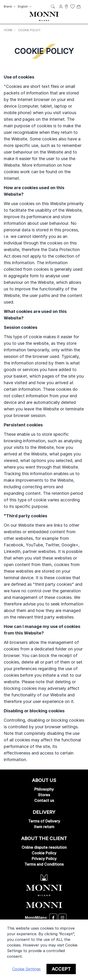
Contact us (44, 800)
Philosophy (44, 789)
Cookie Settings (26, 969)
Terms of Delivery (44, 821)
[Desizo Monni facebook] (53, 918)
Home (8, 30)
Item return (44, 827)
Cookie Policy (44, 853)
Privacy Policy (44, 859)
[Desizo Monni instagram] (62, 918)
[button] (10, 7)
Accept (61, 969)
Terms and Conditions (44, 864)
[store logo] (44, 16)
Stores (44, 795)
